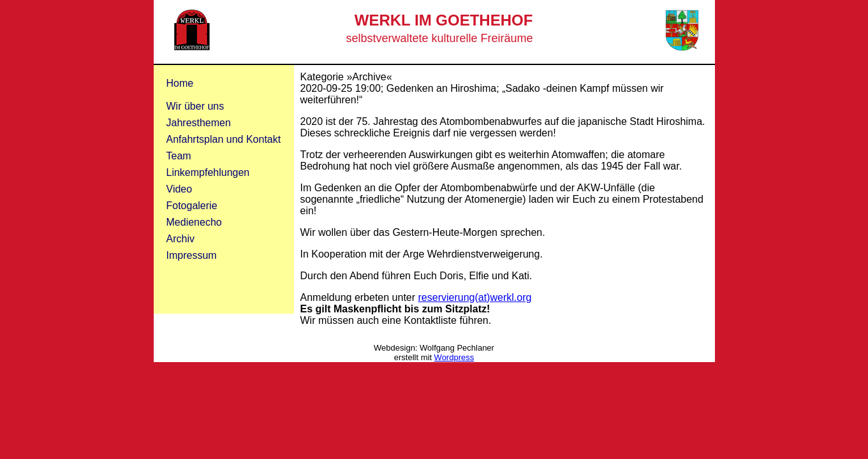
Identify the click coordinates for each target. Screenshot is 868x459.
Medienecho (194, 222)
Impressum (192, 255)
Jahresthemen (199, 123)
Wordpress (454, 357)
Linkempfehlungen (208, 172)
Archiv (180, 239)
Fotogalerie (192, 206)
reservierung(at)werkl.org (475, 297)
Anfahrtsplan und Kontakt (224, 139)
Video (180, 189)
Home (180, 83)
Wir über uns (195, 106)
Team (179, 156)
